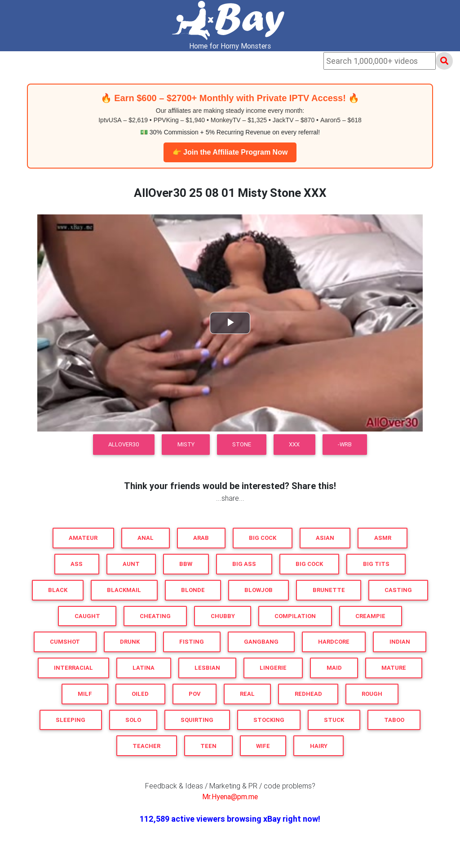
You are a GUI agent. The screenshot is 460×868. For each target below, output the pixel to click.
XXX (294, 444)
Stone (242, 444)
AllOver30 (124, 444)
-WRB (345, 444)
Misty (186, 444)
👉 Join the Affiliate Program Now (230, 152)
